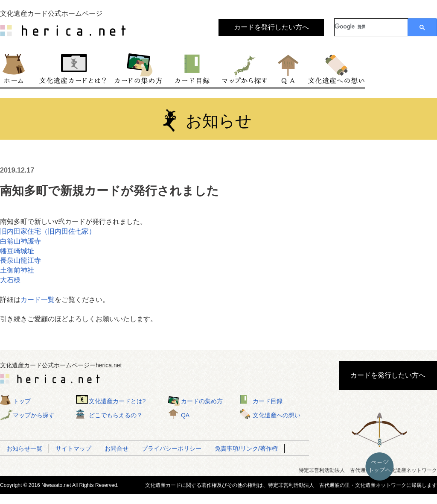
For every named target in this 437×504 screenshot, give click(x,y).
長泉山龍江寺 (20, 260)
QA (289, 68)
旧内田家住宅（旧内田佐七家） (48, 231)
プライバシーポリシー (172, 448)
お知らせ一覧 (24, 448)
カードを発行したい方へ (271, 27)
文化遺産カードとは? (117, 401)
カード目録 (192, 68)
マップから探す (244, 68)
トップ (17, 68)
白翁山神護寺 (20, 241)
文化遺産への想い (335, 68)
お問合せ (117, 448)
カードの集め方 (138, 68)
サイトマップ (73, 448)
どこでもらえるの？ (116, 415)
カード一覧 (38, 300)
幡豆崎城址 (17, 251)
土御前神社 (17, 270)
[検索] (371, 26)
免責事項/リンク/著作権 (246, 448)
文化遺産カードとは (73, 68)
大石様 (10, 280)
